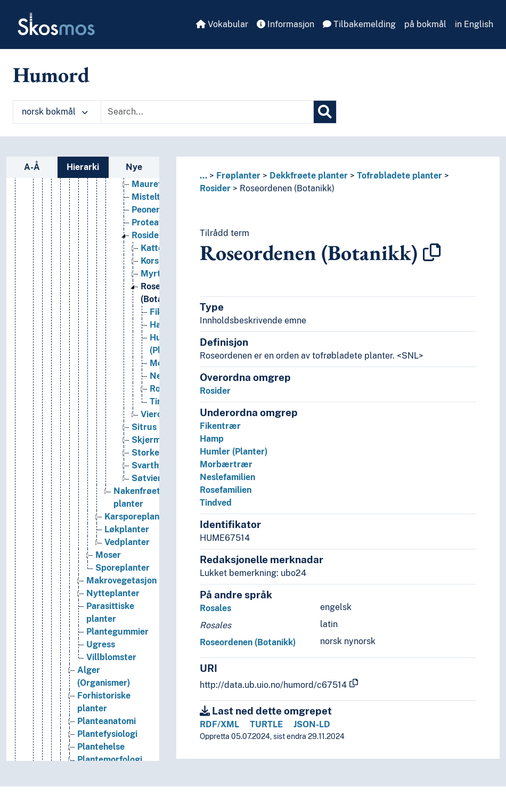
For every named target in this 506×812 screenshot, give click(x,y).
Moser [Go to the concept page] (108, 558)
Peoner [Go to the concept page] (146, 213)
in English (474, 24)
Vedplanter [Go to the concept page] (127, 545)
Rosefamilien (226, 490)
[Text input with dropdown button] (207, 112)
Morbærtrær (226, 464)
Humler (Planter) (234, 452)
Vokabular (222, 24)
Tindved (216, 503)
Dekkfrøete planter (309, 176)
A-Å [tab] (32, 167)
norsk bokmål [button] (55, 112)
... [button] (203, 176)
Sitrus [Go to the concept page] (144, 430)
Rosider (215, 188)
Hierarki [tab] (83, 167)
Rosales (215, 608)
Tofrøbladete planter (399, 176)
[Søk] (325, 112)
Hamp (212, 439)
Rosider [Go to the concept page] (147, 238)
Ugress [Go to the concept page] (101, 648)
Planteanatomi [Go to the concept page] (107, 724)
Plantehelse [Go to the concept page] (101, 750)
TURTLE (266, 724)
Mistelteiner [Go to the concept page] (156, 200)
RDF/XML (219, 724)
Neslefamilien (227, 477)
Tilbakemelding (359, 24)
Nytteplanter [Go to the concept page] (113, 596)
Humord (51, 75)
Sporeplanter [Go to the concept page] (123, 571)
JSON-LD (312, 724)
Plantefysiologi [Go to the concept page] (107, 737)
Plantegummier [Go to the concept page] (117, 635)
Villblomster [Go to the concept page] (111, 660)
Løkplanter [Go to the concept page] (127, 533)
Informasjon (285, 24)
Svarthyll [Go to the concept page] (150, 469)
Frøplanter (238, 176)
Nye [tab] (134, 167)
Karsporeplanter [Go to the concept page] (138, 520)
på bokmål (425, 24)
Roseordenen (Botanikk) (287, 188)
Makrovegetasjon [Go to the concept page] (121, 584)
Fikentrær (220, 426)
